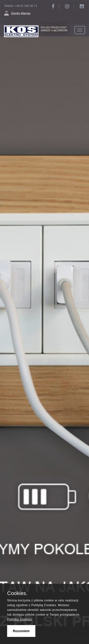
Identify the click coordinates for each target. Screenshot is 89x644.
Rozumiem (21, 631)
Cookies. (17, 593)
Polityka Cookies (19, 619)
